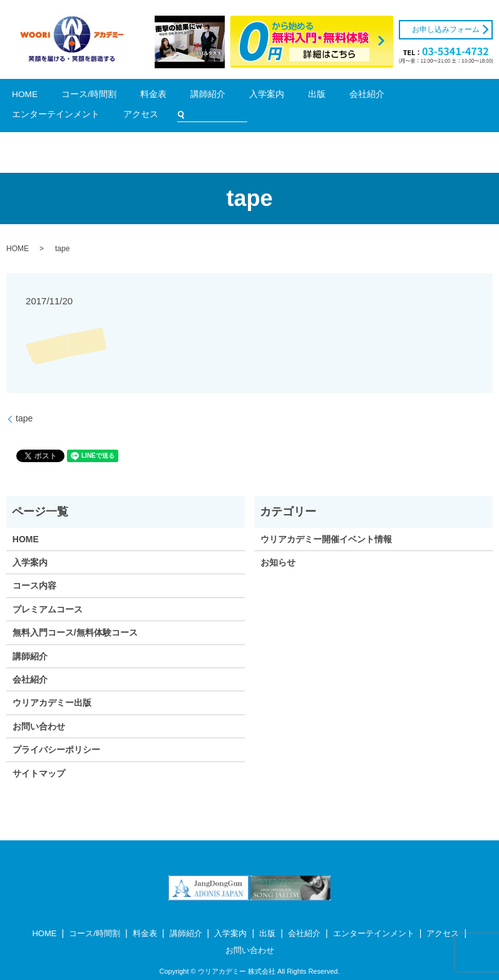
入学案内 (195, 96)
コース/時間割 (87, 96)
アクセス (366, 96)
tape (24, 401)
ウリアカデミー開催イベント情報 (326, 521)
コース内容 (34, 568)
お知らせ (278, 545)
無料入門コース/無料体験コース (75, 615)
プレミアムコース (48, 591)
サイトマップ (39, 755)
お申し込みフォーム (446, 29)
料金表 (127, 96)
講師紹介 (159, 96)
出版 (224, 96)
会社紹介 (253, 96)
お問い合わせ (39, 708)
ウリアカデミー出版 (52, 685)
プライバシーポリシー (56, 732)
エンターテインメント (309, 96)
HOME (47, 96)
